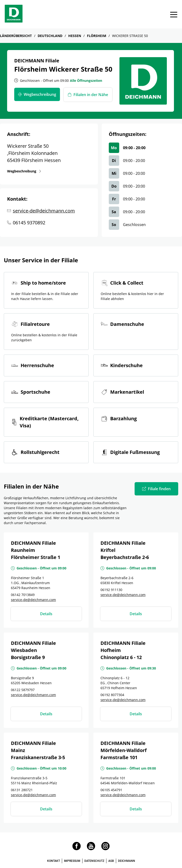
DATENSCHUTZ (94, 861)
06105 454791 (111, 790)
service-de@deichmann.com (44, 211)
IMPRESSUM (72, 861)
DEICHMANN (127, 861)
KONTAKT (54, 861)
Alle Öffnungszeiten (86, 81)
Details (46, 614)
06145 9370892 (29, 223)
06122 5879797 (23, 690)
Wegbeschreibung (23, 171)
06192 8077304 (112, 695)
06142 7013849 (23, 595)
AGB (111, 861)
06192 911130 (111, 590)
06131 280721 (22, 790)
